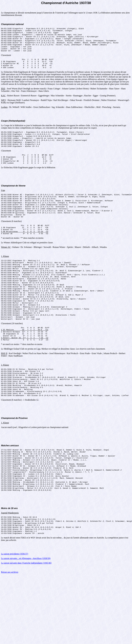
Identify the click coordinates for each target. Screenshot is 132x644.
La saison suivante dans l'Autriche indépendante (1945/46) (26, 615)
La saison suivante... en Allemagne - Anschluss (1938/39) (26, 610)
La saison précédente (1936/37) (15, 605)
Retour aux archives (10, 624)
